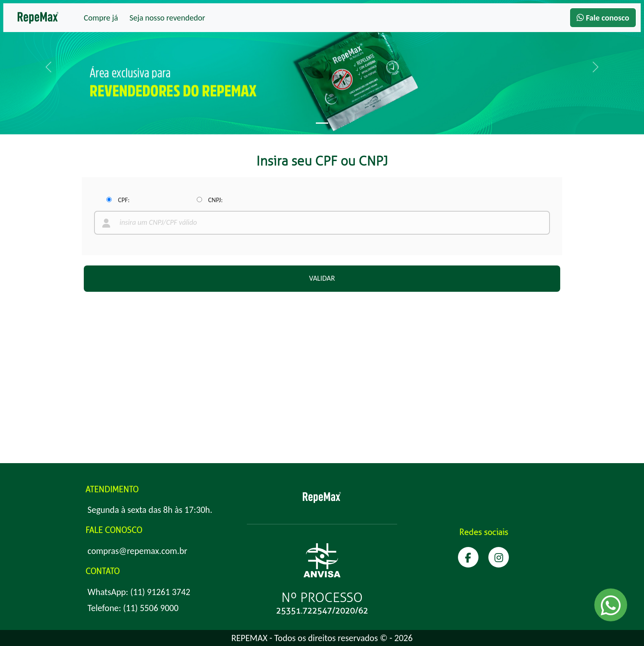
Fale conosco (603, 18)
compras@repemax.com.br (137, 551)
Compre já (101, 18)
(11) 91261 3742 (160, 592)
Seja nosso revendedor (167, 18)
